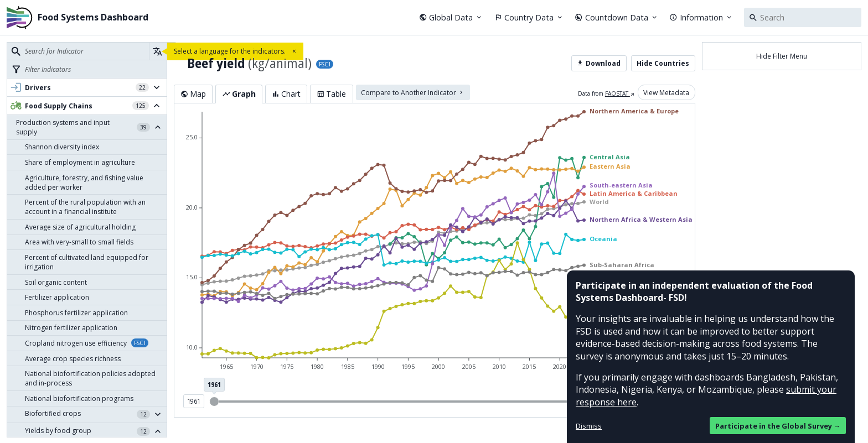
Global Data (451, 17)
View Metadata (666, 92)
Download (599, 63)
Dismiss (589, 426)
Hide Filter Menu (782, 56)
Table (331, 94)
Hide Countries (663, 63)
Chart (286, 94)
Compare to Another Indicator (413, 92)
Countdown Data (616, 17)
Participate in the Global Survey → (778, 426)
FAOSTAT (620, 93)
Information (701, 17)
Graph (239, 94)
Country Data (529, 17)
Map (193, 94)
